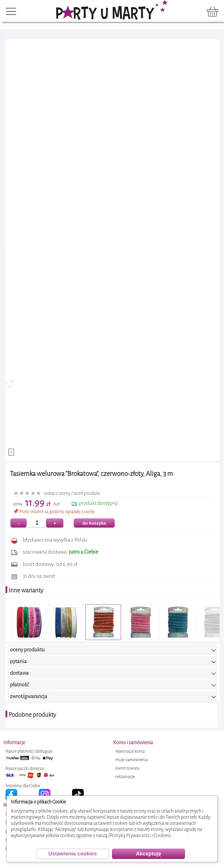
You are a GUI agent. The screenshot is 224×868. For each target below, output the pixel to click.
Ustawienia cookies (73, 854)
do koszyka (94, 523)
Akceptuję (148, 854)
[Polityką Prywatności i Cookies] (140, 835)
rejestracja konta (130, 751)
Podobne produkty (32, 715)
